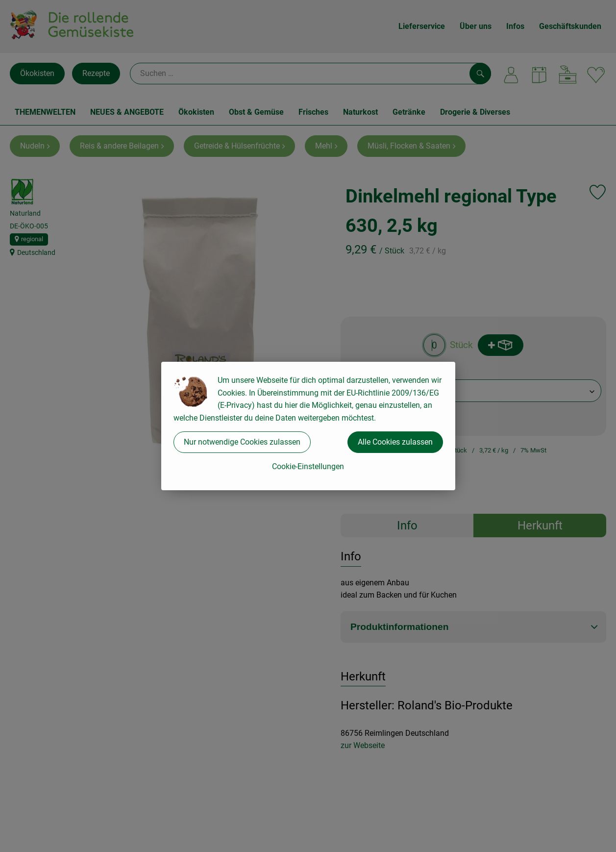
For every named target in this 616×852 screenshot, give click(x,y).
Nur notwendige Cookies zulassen (242, 442)
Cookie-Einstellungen (308, 466)
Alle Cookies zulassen (395, 442)
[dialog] (308, 426)
